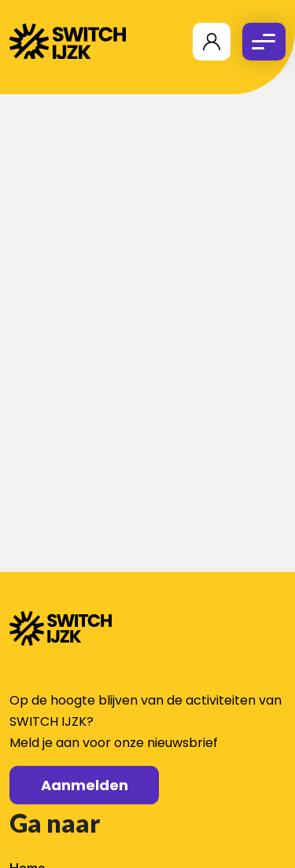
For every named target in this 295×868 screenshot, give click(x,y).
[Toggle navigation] (264, 42)
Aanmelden (85, 785)
